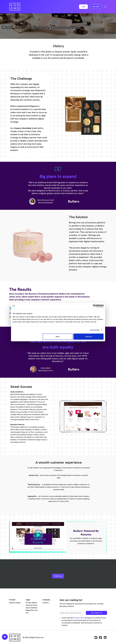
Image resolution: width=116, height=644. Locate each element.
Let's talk (96, 7)
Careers (46, 603)
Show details (95, 330)
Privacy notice (79, 618)
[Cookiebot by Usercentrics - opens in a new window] (94, 306)
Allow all (88, 337)
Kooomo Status (15, 603)
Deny (58, 337)
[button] (83, 7)
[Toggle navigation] (105, 7)
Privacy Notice (31, 603)
